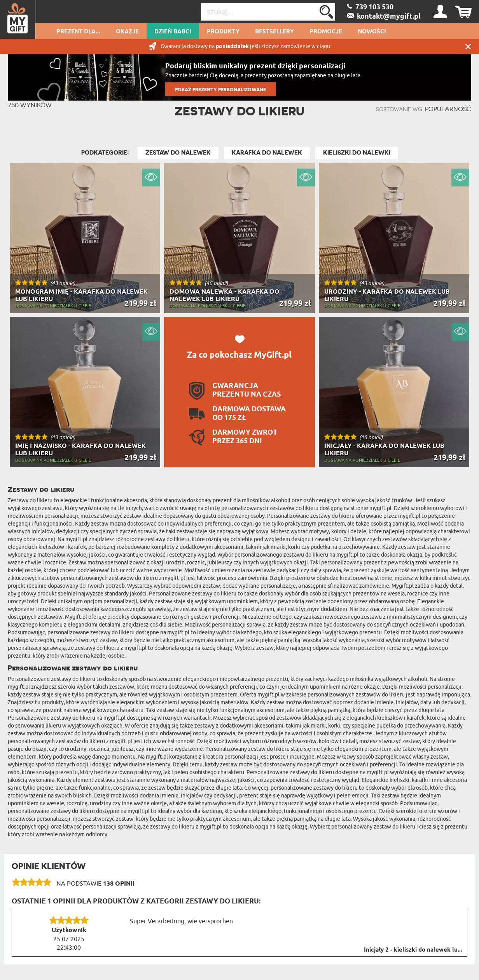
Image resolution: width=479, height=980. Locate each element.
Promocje (326, 32)
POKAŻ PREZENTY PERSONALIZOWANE (220, 90)
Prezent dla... (78, 32)
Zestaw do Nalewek (178, 153)
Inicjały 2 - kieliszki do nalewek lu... (413, 950)
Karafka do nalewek (267, 153)
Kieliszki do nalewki (357, 153)
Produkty (223, 32)
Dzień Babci (173, 32)
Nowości (372, 32)
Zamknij (468, 46)
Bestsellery (274, 32)
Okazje (127, 32)
